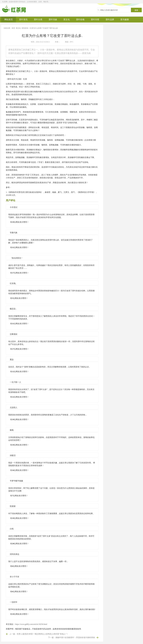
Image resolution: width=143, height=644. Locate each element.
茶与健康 (125, 20)
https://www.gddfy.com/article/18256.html (31, 624)
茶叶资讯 (23, 20)
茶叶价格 (80, 20)
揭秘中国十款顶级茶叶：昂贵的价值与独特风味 (75, 637)
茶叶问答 (95, 20)
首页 (13, 28)
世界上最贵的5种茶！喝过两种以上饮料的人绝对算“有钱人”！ (43, 634)
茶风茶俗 (25, 28)
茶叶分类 (38, 20)
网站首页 (9, 20)
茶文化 (67, 20)
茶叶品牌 (110, 20)
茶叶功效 (53, 20)
